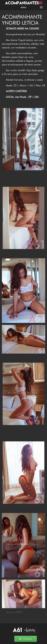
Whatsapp (26, 639)
